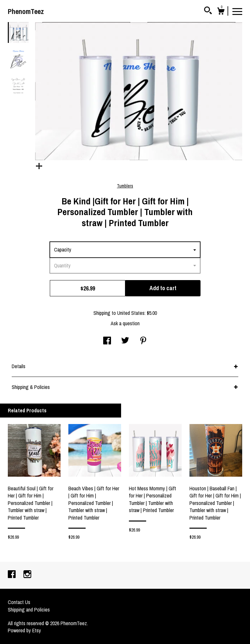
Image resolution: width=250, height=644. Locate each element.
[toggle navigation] (237, 11)
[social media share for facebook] (107, 341)
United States (131, 313)
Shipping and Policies (29, 610)
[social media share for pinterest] (143, 341)
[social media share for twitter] (125, 341)
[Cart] (221, 12)
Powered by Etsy (24, 630)
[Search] (208, 11)
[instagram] (27, 575)
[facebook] (12, 575)
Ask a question (125, 323)
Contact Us (19, 602)
